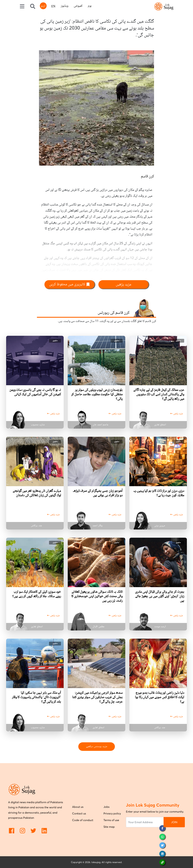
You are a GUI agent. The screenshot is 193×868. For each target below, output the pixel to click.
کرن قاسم (147, 176)
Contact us (79, 813)
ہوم (90, 6)
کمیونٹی (78, 6)
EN (53, 7)
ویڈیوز (65, 6)
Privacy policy (112, 813)
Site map (109, 827)
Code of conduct (83, 820)
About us (78, 807)
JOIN (174, 822)
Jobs (106, 807)
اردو (43, 6)
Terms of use (111, 820)
